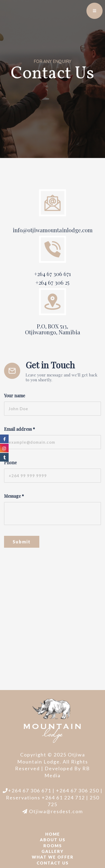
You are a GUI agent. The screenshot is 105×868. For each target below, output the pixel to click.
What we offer (53, 857)
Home (53, 834)
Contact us (53, 863)
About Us (53, 840)
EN (82, 8)
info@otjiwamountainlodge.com (53, 230)
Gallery (52, 851)
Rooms (53, 846)
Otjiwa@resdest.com (53, 812)
